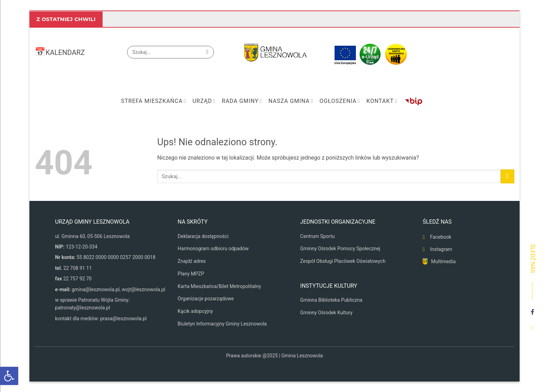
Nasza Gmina (291, 101)
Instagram (441, 249)
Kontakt (382, 101)
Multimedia (443, 261)
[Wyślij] (207, 52)
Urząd (204, 101)
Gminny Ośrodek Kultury (326, 313)
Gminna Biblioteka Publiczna (331, 300)
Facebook (441, 237)
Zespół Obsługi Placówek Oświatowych (343, 261)
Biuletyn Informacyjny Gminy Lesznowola (222, 324)
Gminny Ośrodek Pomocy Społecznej (340, 248)
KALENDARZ (65, 52)
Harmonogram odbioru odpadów (213, 248)
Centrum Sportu (317, 236)
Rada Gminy (242, 101)
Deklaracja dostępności (203, 236)
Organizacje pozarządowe (206, 299)
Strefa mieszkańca (153, 101)
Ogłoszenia (340, 101)
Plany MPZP (191, 274)
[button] (9, 376)
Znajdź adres (192, 261)
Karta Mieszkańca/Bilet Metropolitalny (219, 286)
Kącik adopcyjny (195, 311)
